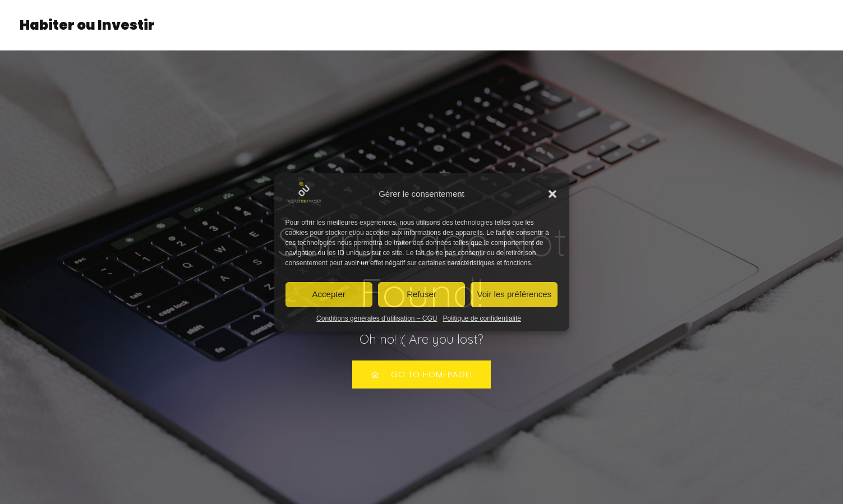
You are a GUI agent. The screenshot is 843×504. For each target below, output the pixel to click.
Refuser (422, 294)
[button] (552, 194)
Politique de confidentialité (482, 318)
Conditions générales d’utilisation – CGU (377, 318)
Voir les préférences (515, 294)
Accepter (329, 294)
